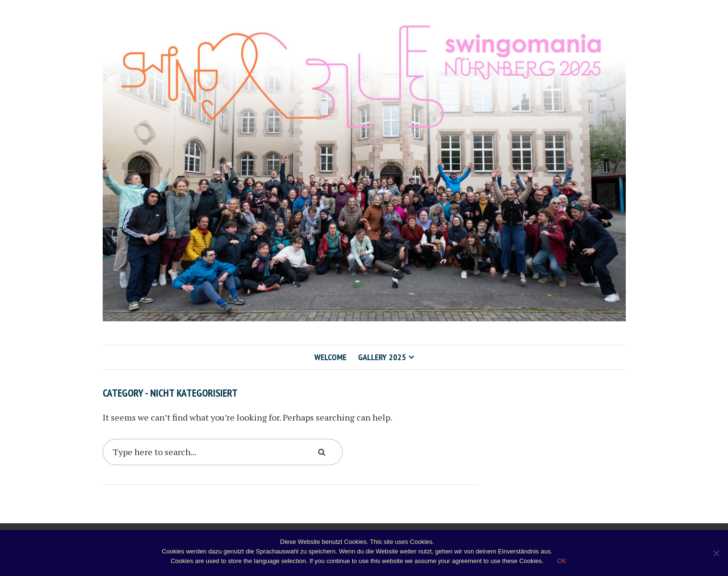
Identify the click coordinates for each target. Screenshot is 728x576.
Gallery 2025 (382, 357)
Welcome (330, 357)
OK (562, 561)
